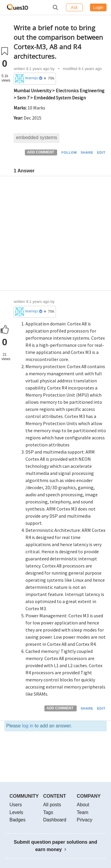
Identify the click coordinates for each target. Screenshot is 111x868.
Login (98, 7)
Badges (17, 820)
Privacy (84, 820)
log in (28, 726)
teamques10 (32, 78)
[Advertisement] (55, 235)
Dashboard (55, 820)
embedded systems (37, 137)
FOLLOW (69, 152)
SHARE (87, 152)
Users (16, 805)
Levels (16, 812)
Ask (74, 7)
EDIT (101, 152)
